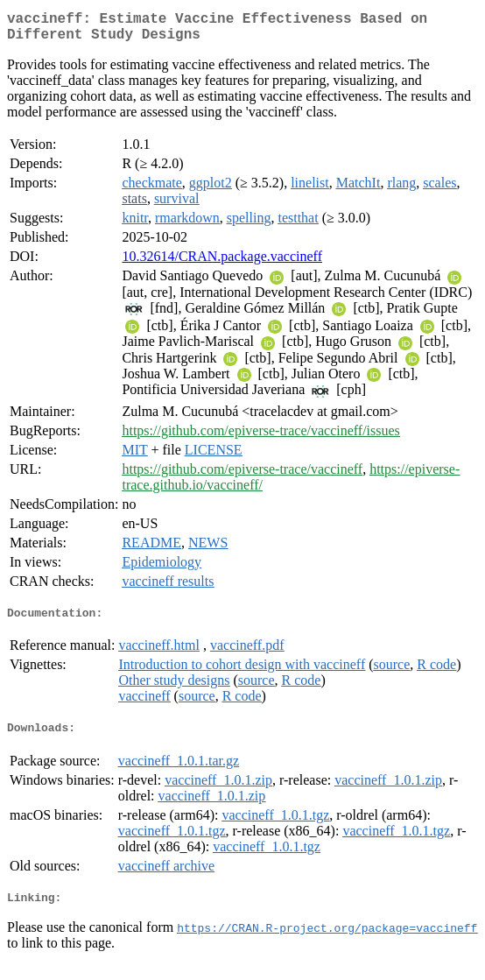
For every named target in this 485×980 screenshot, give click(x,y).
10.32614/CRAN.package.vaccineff (222, 263)
